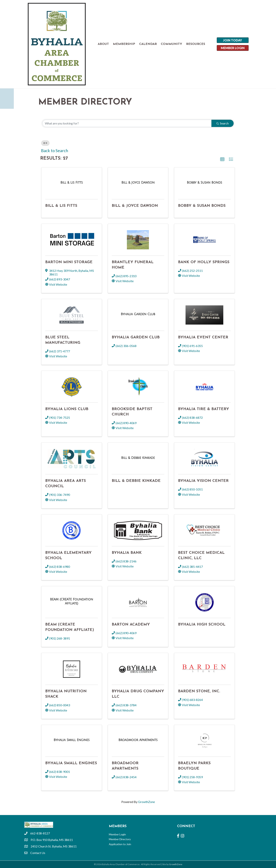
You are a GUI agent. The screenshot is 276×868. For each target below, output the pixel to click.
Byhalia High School (202, 625)
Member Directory (120, 839)
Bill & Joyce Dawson (135, 206)
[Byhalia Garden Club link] (138, 314)
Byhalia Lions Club (67, 409)
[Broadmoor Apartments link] (138, 740)
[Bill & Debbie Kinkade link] (138, 458)
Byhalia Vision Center (203, 481)
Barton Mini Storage (69, 262)
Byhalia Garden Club (136, 337)
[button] (222, 159)
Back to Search (55, 151)
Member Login (117, 834)
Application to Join (120, 844)
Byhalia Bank (127, 553)
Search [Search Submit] (223, 123)
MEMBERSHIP (124, 44)
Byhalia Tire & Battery (204, 409)
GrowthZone (146, 802)
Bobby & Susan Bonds (202, 206)
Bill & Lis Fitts (61, 206)
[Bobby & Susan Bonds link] (205, 183)
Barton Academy (131, 625)
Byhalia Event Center (203, 337)
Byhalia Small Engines (71, 763)
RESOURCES (196, 44)
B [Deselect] (45, 143)
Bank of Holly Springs (204, 262)
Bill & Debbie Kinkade (136, 481)
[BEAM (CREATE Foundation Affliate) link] (72, 601)
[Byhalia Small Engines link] (72, 740)
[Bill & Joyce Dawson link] (138, 183)
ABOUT (103, 44)
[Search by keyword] (127, 123)
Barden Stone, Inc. (199, 691)
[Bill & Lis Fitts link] (71, 183)
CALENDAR (148, 44)
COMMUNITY (171, 44)
